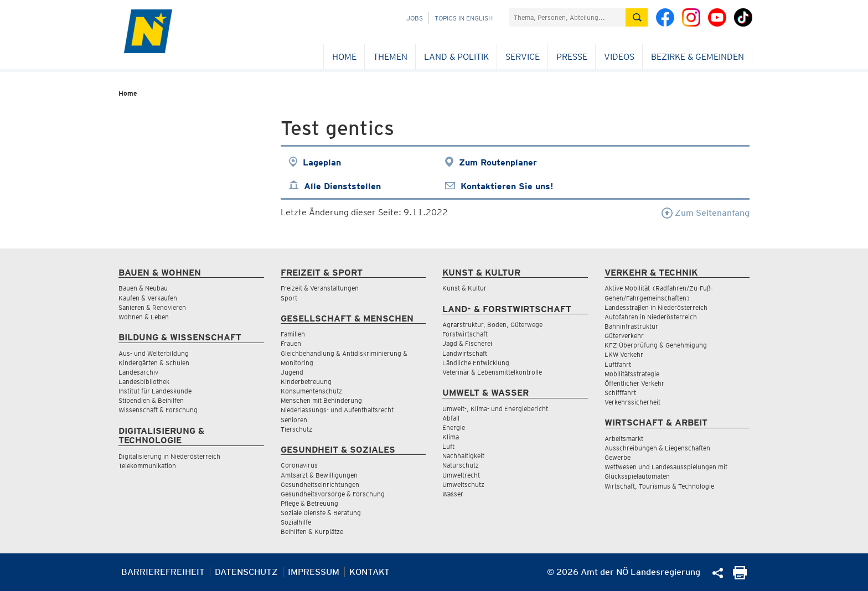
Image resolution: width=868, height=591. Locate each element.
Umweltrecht (461, 475)
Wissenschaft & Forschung (158, 410)
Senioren (294, 420)
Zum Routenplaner (498, 162)
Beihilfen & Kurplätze (312, 532)
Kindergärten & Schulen (154, 363)
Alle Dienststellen (342, 186)
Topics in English (464, 18)
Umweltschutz (463, 484)
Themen (390, 57)
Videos (619, 57)
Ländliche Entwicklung (476, 363)
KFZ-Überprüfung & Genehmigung (656, 345)
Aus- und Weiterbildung (154, 353)
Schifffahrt (620, 393)
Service (523, 57)
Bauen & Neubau (143, 288)
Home (344, 57)
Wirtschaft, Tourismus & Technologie (659, 486)
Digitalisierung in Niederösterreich (169, 456)
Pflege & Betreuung (309, 503)
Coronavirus (299, 465)
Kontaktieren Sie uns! (507, 186)
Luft (448, 446)
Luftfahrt (618, 364)
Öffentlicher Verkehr (634, 383)
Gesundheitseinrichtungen (320, 484)
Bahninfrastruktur (631, 326)
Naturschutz (461, 465)
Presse (572, 57)
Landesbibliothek (144, 382)
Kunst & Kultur (464, 288)
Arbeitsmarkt (624, 439)
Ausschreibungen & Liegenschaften (657, 448)
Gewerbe (618, 457)
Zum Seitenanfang (706, 213)
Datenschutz (246, 572)
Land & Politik (456, 57)
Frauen (291, 343)
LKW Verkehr (624, 354)
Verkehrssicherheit (632, 402)
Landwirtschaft (465, 353)
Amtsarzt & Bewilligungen (319, 475)
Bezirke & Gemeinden (697, 57)
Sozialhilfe (296, 522)
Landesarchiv (138, 372)
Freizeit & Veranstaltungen (320, 288)
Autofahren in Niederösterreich (651, 317)
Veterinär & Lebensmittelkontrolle (492, 372)
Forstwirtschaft (465, 334)
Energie (454, 427)
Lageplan (322, 162)
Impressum (314, 572)
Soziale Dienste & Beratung (321, 513)
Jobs (415, 18)
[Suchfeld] (567, 17)
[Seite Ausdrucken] (740, 576)
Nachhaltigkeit (463, 456)
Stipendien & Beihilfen (151, 400)
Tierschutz (296, 429)
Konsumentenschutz (311, 391)
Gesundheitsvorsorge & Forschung (333, 494)
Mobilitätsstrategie (632, 374)
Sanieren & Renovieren (152, 307)
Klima (451, 437)
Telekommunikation (147, 466)
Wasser (453, 494)
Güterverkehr (624, 336)
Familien (293, 334)
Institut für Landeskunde (155, 391)
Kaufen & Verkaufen (148, 298)
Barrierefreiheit (163, 572)
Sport (289, 298)
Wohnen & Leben (144, 317)
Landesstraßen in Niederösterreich (656, 307)
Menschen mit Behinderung (321, 400)
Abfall (451, 418)
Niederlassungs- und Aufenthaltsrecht (337, 410)
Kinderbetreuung (306, 382)
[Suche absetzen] (637, 17)
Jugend (292, 372)
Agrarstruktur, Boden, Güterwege (492, 325)
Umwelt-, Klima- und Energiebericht (495, 409)
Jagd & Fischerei (467, 343)
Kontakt (370, 572)
